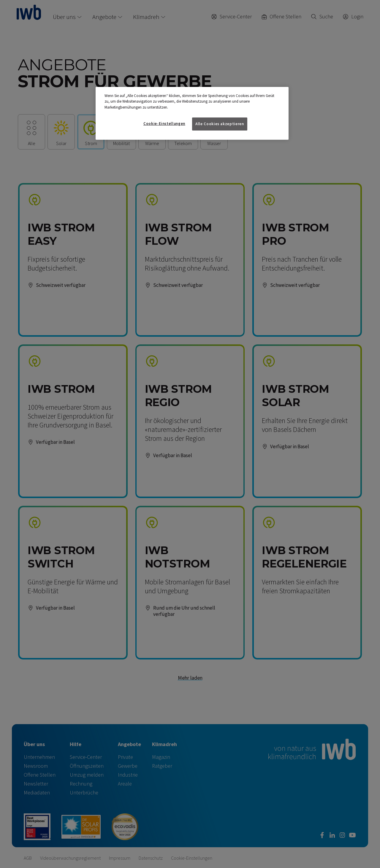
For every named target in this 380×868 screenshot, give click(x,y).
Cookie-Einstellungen (164, 124)
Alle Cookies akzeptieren (220, 124)
